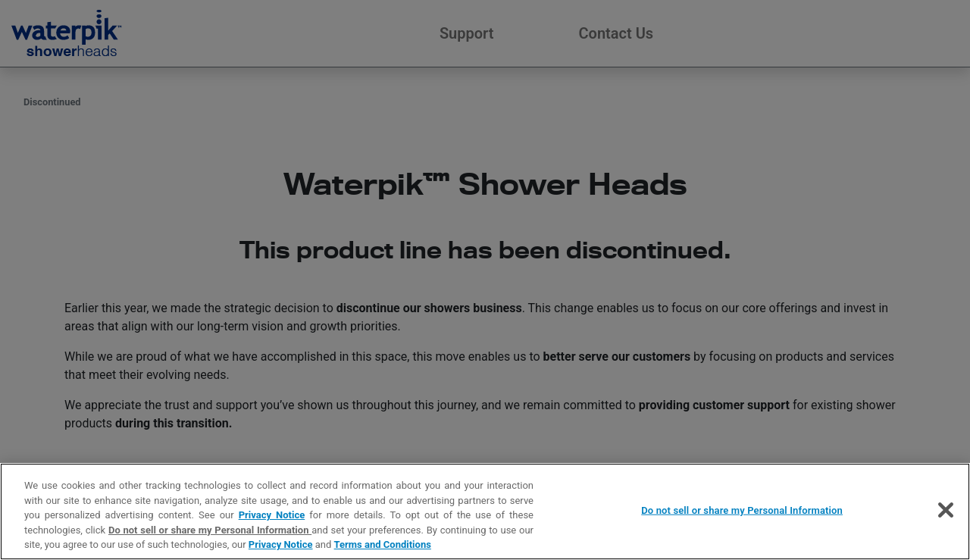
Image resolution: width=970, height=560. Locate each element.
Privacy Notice (272, 515)
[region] (485, 512)
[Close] (946, 510)
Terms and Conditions (383, 544)
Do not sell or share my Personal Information (210, 530)
